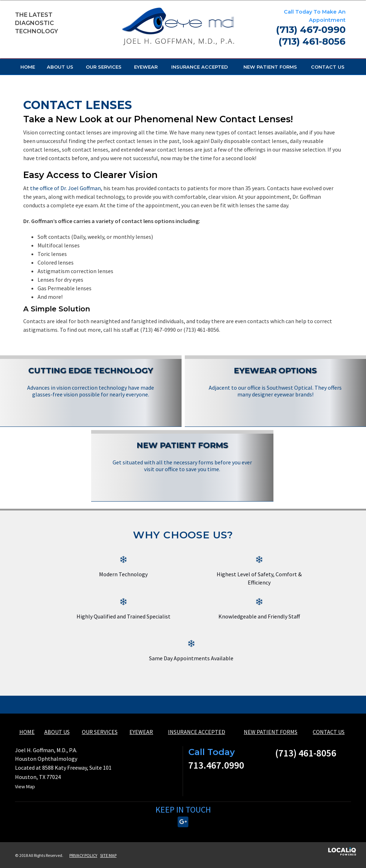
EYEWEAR (146, 67)
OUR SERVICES (104, 67)
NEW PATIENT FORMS (270, 67)
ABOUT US (60, 67)
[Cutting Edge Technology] (91, 382)
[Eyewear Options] (276, 382)
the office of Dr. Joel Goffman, (66, 188)
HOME (28, 67)
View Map (25, 786)
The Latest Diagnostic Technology (36, 23)
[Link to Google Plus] (183, 822)
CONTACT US (328, 67)
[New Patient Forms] (182, 457)
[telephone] (311, 31)
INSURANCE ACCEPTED (200, 67)
